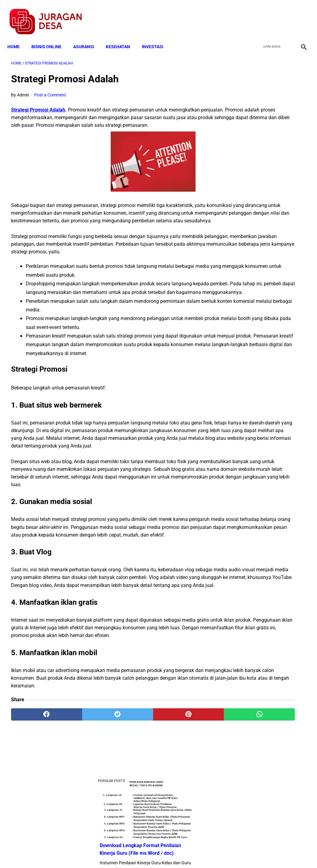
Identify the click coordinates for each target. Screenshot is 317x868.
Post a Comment (50, 89)
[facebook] (256, 16)
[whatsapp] (183, 796)
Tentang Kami (239, 852)
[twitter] (270, 16)
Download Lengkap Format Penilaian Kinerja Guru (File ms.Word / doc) (265, 117)
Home (17, 37)
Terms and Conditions (86, 852)
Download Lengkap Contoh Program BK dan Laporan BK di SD (266, 162)
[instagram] (299, 16)
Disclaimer (155, 852)
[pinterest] (134, 796)
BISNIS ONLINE (50, 37)
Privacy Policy (126, 852)
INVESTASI (156, 37)
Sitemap (179, 852)
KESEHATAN (122, 37)
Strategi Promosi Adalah (38, 104)
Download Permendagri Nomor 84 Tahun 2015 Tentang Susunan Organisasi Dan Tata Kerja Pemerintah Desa (266, 466)
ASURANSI (87, 37)
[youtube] (285, 16)
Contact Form (206, 852)
